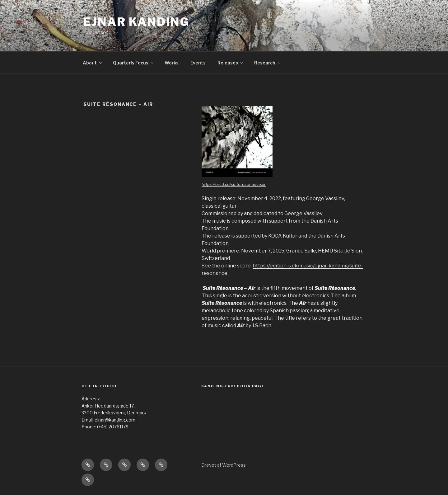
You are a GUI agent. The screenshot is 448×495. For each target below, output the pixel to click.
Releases (231, 63)
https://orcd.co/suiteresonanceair (234, 184)
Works (172, 63)
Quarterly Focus (134, 63)
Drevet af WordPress (224, 465)
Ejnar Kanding (136, 22)
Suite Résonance (222, 303)
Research (268, 63)
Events (198, 63)
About (93, 63)
